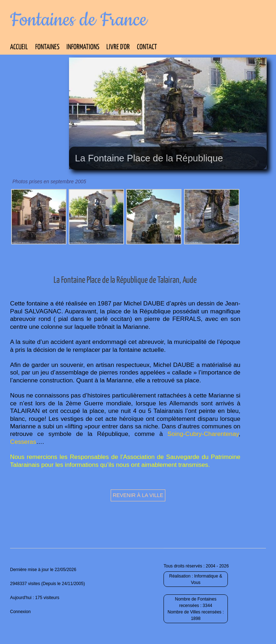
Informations (83, 47)
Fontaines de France (79, 20)
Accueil (19, 47)
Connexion (20, 612)
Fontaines (47, 47)
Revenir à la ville (138, 495)
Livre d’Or (118, 47)
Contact (147, 47)
